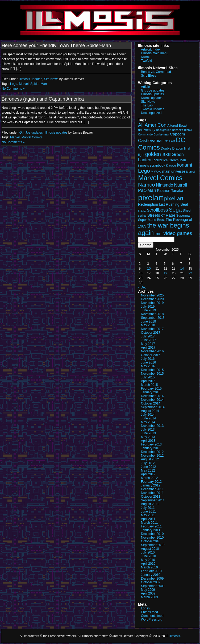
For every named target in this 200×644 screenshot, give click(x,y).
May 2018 (148, 325)
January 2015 (151, 392)
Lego (14, 84)
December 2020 (152, 299)
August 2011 (150, 504)
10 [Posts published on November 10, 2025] (149, 269)
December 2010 (152, 534)
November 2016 (152, 351)
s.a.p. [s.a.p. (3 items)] (142, 210)
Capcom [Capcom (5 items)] (178, 134)
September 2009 (153, 586)
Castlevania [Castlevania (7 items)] (150, 141)
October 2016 (151, 355)
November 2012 (152, 456)
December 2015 (152, 370)
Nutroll (146, 57)
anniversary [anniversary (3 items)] (147, 130)
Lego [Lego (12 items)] (144, 171)
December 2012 (152, 452)
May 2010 (148, 560)
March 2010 (149, 567)
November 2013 (152, 426)
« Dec (142, 287)
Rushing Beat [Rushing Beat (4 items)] (177, 204)
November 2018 (152, 314)
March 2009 (149, 597)
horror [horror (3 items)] (158, 160)
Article (145, 87)
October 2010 (151, 541)
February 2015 (151, 389)
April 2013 (148, 441)
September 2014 (153, 407)
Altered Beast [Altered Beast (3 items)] (177, 126)
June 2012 (148, 467)
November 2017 (152, 329)
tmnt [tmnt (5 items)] (159, 234)
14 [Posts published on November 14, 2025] (182, 269)
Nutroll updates (152, 98)
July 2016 (148, 359)
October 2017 (151, 333)
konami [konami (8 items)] (184, 165)
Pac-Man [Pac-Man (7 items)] (147, 190)
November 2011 (152, 493)
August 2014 (150, 411)
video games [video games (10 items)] (178, 233)
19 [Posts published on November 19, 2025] (165, 273)
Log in (145, 608)
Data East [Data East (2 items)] (169, 141)
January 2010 (151, 575)
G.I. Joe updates (31, 133)
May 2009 (148, 590)
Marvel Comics (32, 137)
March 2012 (149, 478)
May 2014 (148, 422)
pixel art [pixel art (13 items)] (174, 198)
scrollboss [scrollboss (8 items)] (158, 210)
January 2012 (151, 485)
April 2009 (148, 593)
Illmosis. (175, 636)
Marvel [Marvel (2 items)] (190, 172)
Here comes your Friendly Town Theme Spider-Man (56, 46)
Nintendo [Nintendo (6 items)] (164, 185)
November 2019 (152, 303)
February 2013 (151, 444)
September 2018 (153, 318)
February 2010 (151, 571)
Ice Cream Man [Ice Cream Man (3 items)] (175, 160)
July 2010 (148, 552)
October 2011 (151, 497)
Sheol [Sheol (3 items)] (187, 210)
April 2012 (148, 474)
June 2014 (148, 418)
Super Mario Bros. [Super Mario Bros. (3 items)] (151, 220)
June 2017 (148, 340)
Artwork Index (151, 49)
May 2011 (148, 515)
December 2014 (152, 396)
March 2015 (149, 385)
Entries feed (149, 612)
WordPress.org (152, 620)
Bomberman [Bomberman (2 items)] (161, 134)
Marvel (24, 84)
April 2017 (148, 348)
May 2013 (148, 437)
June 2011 (148, 511)
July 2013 (148, 430)
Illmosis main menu (155, 53)
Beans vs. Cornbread (156, 72)
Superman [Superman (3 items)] (184, 216)
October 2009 (151, 582)
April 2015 (148, 381)
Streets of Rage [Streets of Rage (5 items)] (161, 215)
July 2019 (148, 307)
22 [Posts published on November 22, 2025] (190, 273)
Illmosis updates (31, 79)
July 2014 (148, 415)
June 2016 (148, 362)
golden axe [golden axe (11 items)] (158, 154)
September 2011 (153, 500)
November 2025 (152, 295)
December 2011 (152, 489)
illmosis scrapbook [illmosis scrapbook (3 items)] (152, 166)
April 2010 (148, 564)
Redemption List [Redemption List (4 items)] (151, 204)
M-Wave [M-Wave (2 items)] (156, 172)
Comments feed (152, 616)
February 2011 (151, 526)
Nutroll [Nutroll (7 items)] (180, 185)
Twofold (146, 61)
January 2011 (151, 530)
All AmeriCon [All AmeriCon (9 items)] (152, 125)
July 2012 (148, 463)
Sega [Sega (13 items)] (175, 210)
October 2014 (151, 403)
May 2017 (148, 344)
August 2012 (150, 459)
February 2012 (151, 482)
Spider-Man (39, 84)
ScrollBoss (149, 76)
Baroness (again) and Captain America (43, 99)
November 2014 (152, 400)
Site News (51, 79)
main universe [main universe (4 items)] (174, 171)
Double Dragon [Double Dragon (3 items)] (172, 148)
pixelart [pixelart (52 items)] (151, 198)
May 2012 (148, 470)
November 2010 (152, 538)
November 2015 (152, 374)
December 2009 (152, 579)
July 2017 (148, 336)
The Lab (147, 105)
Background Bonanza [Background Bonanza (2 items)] (170, 130)
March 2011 (149, 523)
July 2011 (148, 508)
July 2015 (148, 377)
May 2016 (148, 366)
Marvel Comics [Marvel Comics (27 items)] (160, 178)
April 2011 (148, 519)
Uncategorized (151, 113)
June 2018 (148, 321)
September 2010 (153, 545)
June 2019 (148, 310)
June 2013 (148, 433)
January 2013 (151, 448)
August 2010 (150, 549)
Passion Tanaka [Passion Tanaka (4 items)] (170, 191)
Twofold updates (153, 109)
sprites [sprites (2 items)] (142, 216)
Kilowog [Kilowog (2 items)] (171, 166)
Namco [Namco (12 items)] (147, 185)
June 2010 (148, 556)
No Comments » (13, 89)
